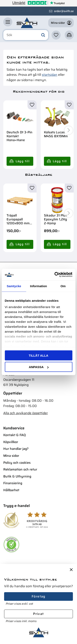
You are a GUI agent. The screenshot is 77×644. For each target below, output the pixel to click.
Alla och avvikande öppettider (26, 413)
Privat (38, 614)
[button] (8, 23)
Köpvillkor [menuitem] (11, 442)
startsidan (50, 75)
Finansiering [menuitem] (13, 483)
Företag (38, 596)
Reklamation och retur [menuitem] (20, 469)
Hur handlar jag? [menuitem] (16, 449)
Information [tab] (38, 286)
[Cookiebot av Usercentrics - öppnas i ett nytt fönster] (55, 275)
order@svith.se (64, 11)
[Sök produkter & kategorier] (26, 36)
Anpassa (39, 367)
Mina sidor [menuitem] (11, 456)
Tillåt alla (38, 355)
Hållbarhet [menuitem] (11, 490)
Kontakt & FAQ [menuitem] (14, 435)
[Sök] (43, 36)
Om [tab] (63, 286)
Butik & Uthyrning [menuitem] (17, 476)
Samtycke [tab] (14, 286)
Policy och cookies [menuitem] (17, 463)
